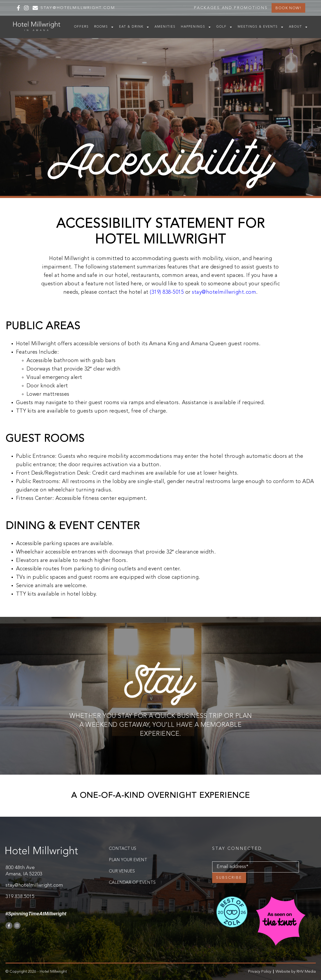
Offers (81, 27)
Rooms (104, 27)
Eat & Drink (134, 27)
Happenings (196, 27)
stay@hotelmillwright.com (224, 292)
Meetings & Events (261, 27)
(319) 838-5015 (167, 292)
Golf (224, 27)
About (298, 27)
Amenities (165, 27)
